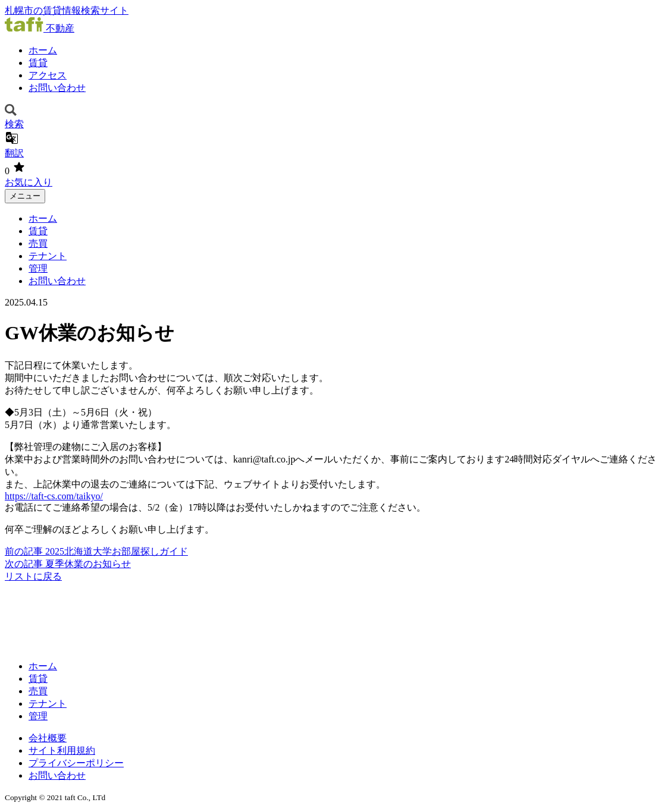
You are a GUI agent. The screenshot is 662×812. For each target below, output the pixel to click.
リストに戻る (33, 576)
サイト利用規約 (62, 750)
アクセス (48, 75)
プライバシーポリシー (76, 763)
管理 (38, 268)
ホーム (43, 50)
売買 (38, 243)
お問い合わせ (57, 88)
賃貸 (38, 63)
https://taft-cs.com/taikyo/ (54, 496)
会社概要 (48, 738)
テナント (48, 256)
